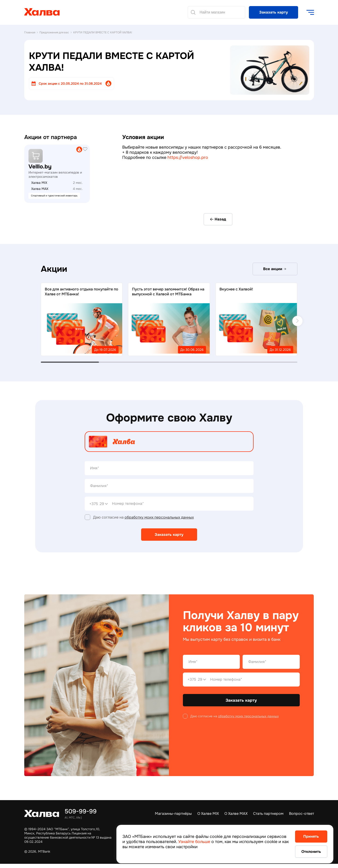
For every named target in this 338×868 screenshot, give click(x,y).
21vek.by (32, 147)
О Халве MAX (236, 814)
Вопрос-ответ (301, 814)
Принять (307, 836)
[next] (297, 321)
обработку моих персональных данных (159, 518)
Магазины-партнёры (173, 814)
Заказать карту (274, 12)
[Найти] (193, 12)
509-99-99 (81, 811)
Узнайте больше (215, 841)
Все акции (275, 269)
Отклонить (307, 851)
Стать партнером (268, 814)
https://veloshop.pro (188, 157)
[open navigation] (310, 12)
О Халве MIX (208, 814)
